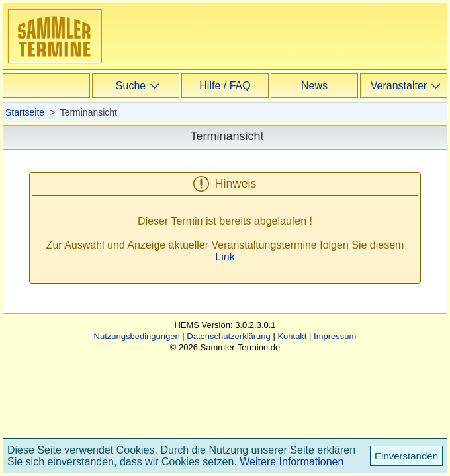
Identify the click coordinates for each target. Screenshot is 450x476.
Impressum (335, 336)
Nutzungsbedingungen (137, 336)
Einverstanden (406, 456)
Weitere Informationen (292, 462)
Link (225, 257)
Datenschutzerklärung (228, 336)
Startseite (25, 112)
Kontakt (292, 336)
